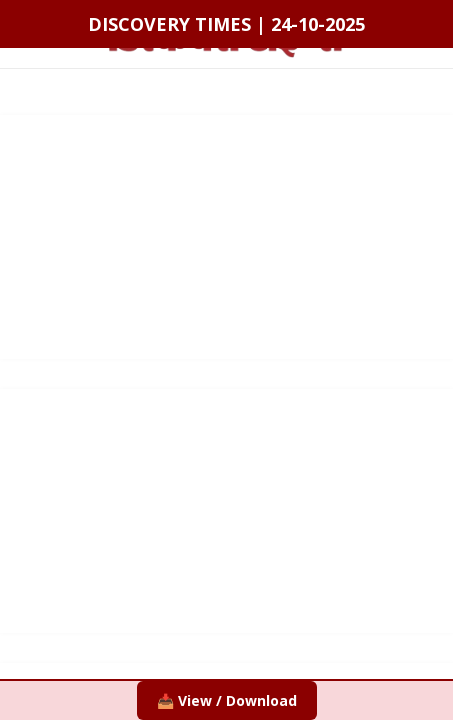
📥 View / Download (227, 700)
